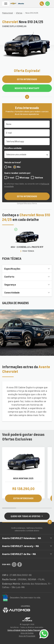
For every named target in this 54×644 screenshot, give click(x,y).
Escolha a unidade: (13, 148)
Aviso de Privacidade (27, 636)
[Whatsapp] (48, 4)
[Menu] (6, 4)
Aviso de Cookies (27, 633)
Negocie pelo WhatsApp (27, 88)
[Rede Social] (14, 564)
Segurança (27, 285)
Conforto (27, 277)
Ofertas (19, 13)
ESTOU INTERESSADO (27, 79)
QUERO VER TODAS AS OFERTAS (27, 516)
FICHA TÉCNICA (28, 251)
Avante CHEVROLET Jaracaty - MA (27, 546)
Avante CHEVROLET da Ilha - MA (27, 554)
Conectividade (27, 293)
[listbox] (27, 154)
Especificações (27, 269)
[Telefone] (42, 4)
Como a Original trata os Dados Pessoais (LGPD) (27, 630)
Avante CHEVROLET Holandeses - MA (27, 538)
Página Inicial (7, 13)
